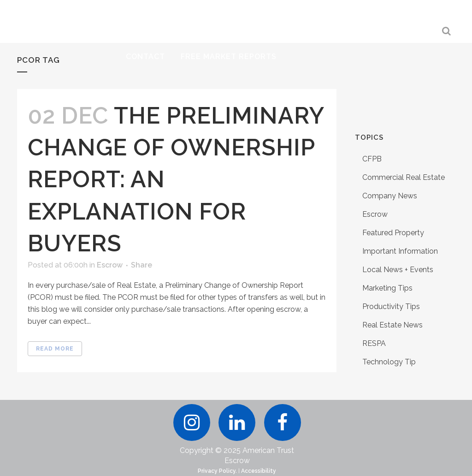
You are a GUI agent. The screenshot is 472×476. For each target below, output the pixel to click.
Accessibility (259, 471)
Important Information (400, 251)
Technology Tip (389, 362)
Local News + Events (398, 270)
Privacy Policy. (217, 471)
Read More (55, 349)
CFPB (372, 159)
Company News (390, 196)
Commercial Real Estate (404, 177)
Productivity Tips (391, 306)
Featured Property (393, 233)
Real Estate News (392, 325)
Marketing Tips (387, 288)
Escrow (110, 265)
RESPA (374, 343)
